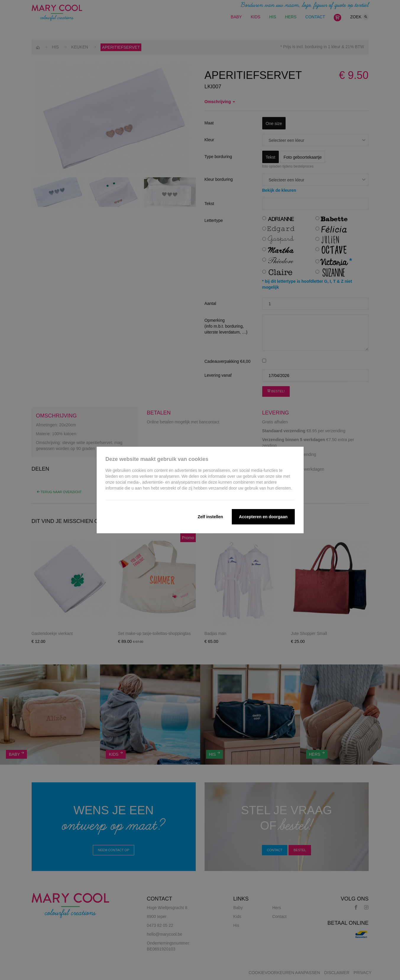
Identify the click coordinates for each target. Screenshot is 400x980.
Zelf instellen (210, 517)
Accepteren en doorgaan (263, 517)
